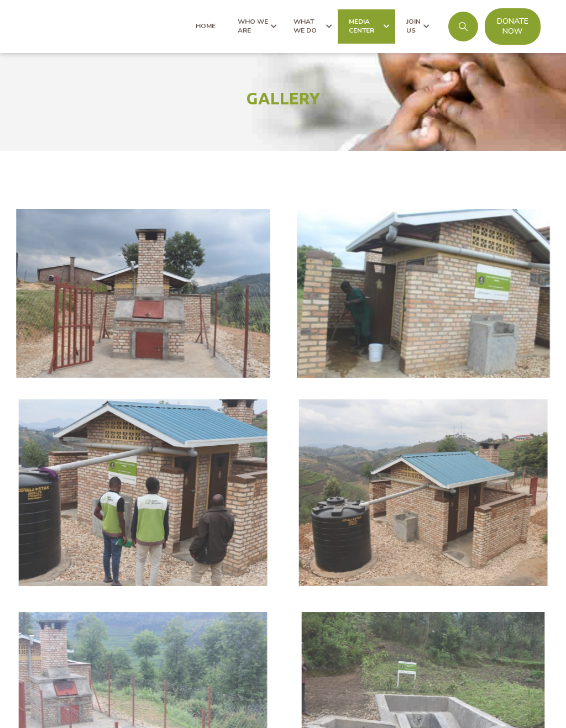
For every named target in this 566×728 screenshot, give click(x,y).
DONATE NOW (513, 26)
